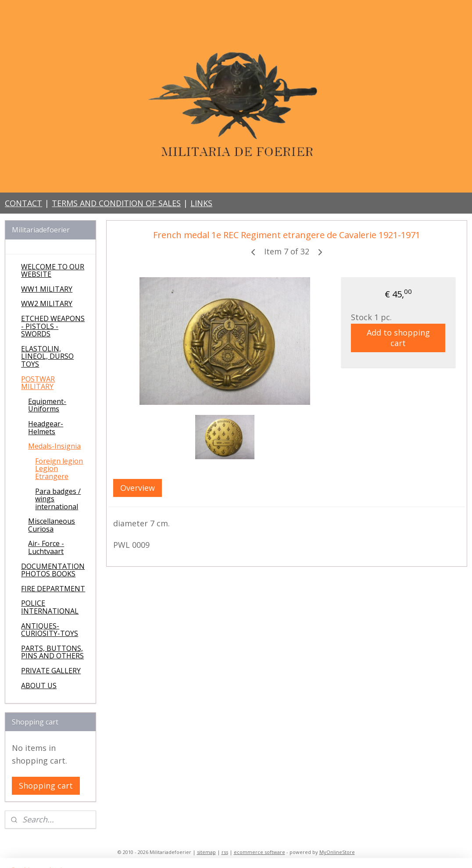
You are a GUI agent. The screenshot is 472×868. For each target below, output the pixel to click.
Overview (138, 488)
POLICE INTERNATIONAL (50, 607)
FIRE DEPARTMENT (53, 589)
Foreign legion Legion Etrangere (59, 469)
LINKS (201, 203)
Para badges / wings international (58, 499)
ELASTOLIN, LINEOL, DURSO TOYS (47, 356)
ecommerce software (259, 852)
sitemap (206, 852)
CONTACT (23, 203)
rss (225, 852)
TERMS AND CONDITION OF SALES (116, 203)
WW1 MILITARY (47, 289)
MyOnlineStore (337, 852)
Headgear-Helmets (46, 428)
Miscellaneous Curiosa (52, 525)
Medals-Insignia (54, 446)
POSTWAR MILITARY (38, 383)
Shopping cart (46, 786)
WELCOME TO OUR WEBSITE (53, 271)
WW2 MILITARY (47, 304)
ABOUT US (39, 686)
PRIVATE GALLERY (51, 671)
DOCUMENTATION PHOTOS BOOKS (53, 570)
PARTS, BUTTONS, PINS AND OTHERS (52, 652)
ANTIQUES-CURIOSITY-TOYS (50, 630)
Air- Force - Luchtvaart (46, 547)
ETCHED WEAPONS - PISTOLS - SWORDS (53, 326)
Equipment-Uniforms (47, 405)
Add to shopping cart (398, 338)
